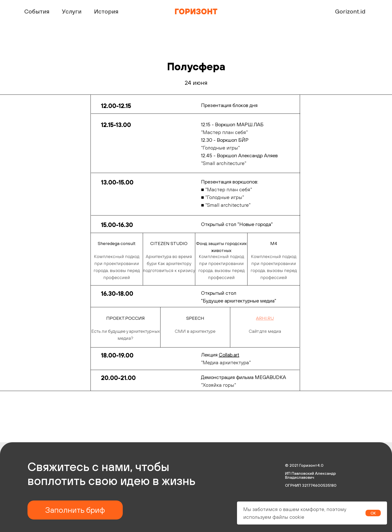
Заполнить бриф (75, 510)
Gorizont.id (350, 11)
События (37, 11)
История (106, 11)
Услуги (72, 11)
